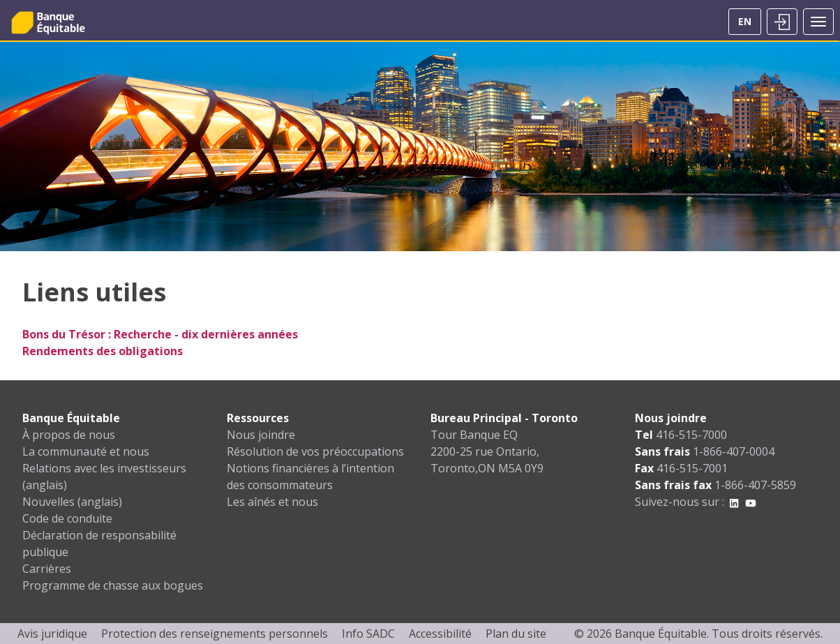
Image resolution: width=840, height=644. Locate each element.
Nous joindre (261, 435)
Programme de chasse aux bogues (113, 585)
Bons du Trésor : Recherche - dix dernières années (160, 334)
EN (745, 21)
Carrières (47, 569)
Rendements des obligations (103, 351)
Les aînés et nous (272, 502)
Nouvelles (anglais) (72, 502)
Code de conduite (67, 518)
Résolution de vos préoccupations (315, 451)
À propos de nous (69, 435)
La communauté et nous (86, 451)
